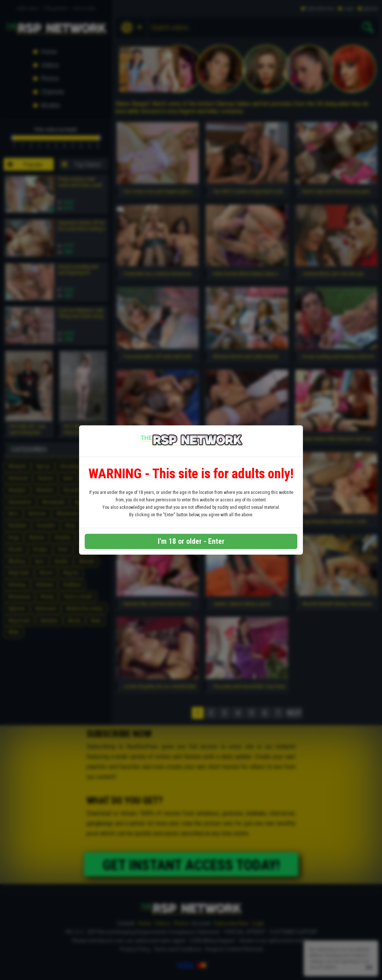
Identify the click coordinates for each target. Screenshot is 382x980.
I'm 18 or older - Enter (191, 541)
